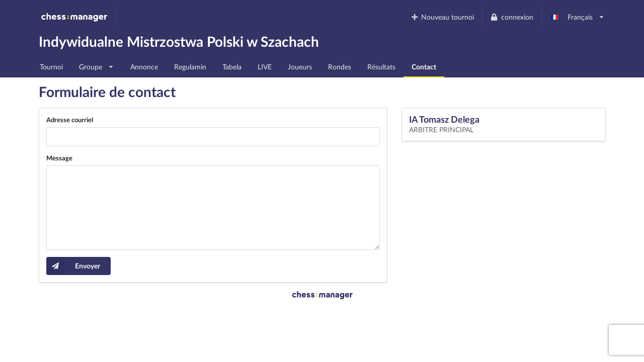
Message (59, 158)
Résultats (381, 67)
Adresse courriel (70, 120)
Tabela (232, 67)
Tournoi (51, 67)
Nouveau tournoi (442, 17)
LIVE (265, 67)
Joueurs (300, 67)
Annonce (144, 67)
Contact (424, 67)
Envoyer (73, 266)
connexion (512, 17)
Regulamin (190, 67)
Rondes (340, 67)
